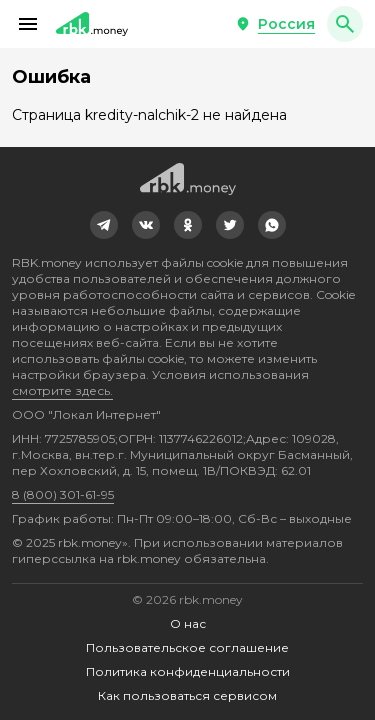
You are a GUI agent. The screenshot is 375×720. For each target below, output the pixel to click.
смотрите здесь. (62, 390)
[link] (104, 225)
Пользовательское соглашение (187, 647)
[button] (28, 24)
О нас (188, 623)
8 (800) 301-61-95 (63, 494)
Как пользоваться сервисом (187, 695)
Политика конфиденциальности (188, 671)
